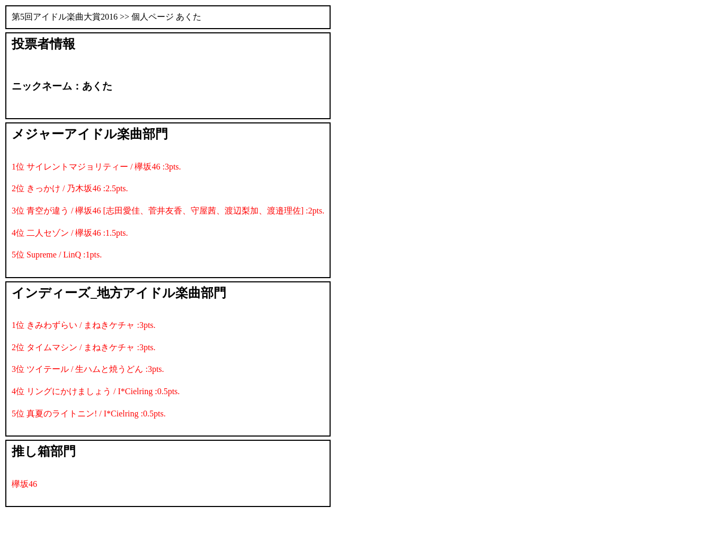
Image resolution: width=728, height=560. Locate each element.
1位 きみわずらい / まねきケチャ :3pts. (84, 325)
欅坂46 (24, 484)
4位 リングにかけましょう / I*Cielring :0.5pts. (96, 391)
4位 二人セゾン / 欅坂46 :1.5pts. (70, 233)
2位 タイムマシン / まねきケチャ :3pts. (84, 347)
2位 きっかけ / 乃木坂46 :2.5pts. (70, 188)
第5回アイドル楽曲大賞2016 (65, 17)
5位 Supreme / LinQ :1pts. (57, 255)
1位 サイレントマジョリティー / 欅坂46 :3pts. (96, 167)
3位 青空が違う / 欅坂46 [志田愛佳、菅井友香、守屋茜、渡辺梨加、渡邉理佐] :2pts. (168, 211)
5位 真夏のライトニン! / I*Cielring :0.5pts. (89, 414)
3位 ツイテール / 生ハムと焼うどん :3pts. (88, 369)
